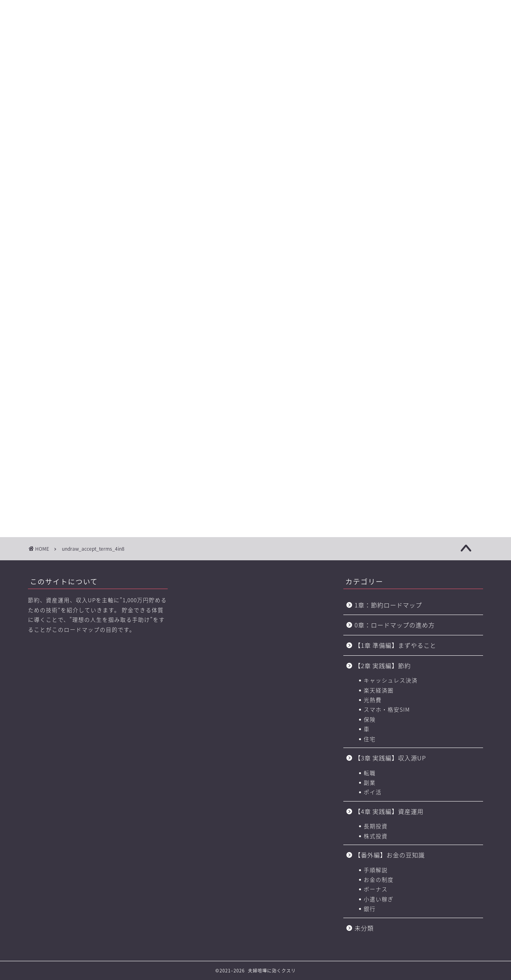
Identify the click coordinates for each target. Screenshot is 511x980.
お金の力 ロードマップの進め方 (333, 56)
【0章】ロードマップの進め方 (56, 56)
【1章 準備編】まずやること (395, 645)
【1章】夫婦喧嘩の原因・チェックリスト (112, 56)
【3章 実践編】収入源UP (390, 758)
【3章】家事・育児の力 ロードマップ (223, 56)
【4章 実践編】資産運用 (389, 811)
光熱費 (373, 700)
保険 (370, 719)
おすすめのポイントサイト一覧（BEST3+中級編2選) (393, 56)
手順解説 (376, 870)
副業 (370, 782)
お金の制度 (379, 879)
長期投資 (376, 826)
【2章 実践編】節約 (383, 666)
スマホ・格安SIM (387, 709)
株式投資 (376, 836)
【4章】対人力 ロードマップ (279, 56)
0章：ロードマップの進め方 (395, 625)
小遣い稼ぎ (379, 899)
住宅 (370, 739)
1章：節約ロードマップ (391, 605)
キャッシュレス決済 (391, 680)
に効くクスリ (256, 22)
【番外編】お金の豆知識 (390, 855)
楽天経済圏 (379, 690)
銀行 (370, 909)
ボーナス (376, 889)
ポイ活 (373, 792)
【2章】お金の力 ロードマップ (167, 56)
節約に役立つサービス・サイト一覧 (455, 56)
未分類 (364, 928)
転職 (370, 773)
